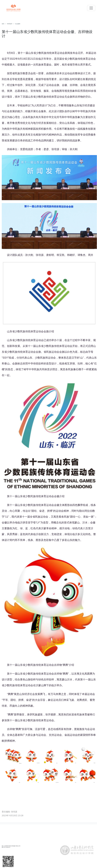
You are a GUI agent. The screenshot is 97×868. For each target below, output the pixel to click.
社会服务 (18, 24)
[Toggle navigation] (91, 8)
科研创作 (10, 24)
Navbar (13, 8)
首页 (3, 24)
